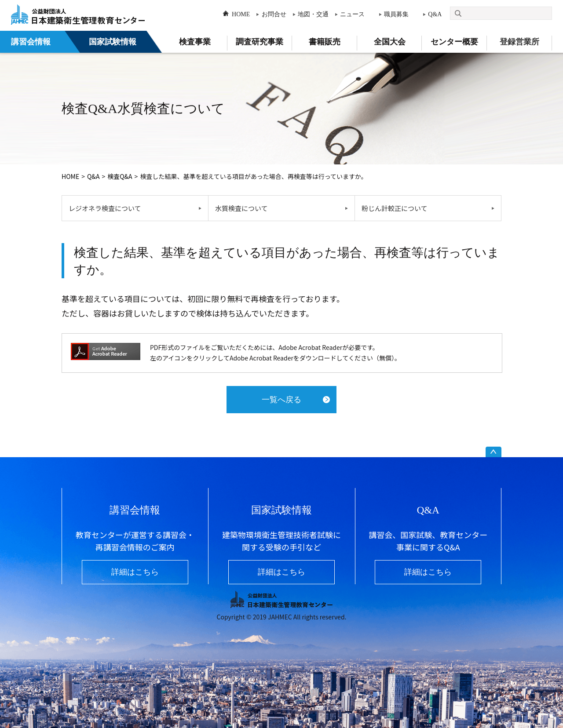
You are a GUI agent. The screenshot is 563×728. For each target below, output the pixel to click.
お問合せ (274, 14)
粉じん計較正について (395, 208)
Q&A (435, 14)
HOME (241, 14)
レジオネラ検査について (105, 208)
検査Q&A (120, 176)
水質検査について (241, 208)
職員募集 (396, 14)
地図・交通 (313, 14)
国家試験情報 (113, 42)
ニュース (352, 14)
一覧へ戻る (281, 400)
